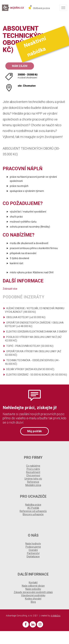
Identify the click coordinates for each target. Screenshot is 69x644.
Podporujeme (33, 547)
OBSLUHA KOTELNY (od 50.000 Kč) (26, 317)
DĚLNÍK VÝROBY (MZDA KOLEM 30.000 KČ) (30, 369)
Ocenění (33, 550)
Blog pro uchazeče (33, 514)
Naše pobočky (33, 589)
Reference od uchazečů (33, 511)
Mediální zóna (33, 485)
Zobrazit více (10, 289)
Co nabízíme (33, 466)
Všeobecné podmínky (33, 595)
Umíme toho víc (33, 479)
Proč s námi (33, 469)
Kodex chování (33, 599)
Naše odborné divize (33, 586)
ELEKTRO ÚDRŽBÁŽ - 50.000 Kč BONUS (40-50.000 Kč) (37, 375)
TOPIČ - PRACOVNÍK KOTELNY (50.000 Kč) (30, 346)
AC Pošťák (33, 508)
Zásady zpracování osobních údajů (33, 592)
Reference (33, 482)
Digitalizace (33, 556)
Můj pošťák (34, 431)
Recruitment (33, 472)
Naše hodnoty (33, 544)
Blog (33, 602)
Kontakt (33, 582)
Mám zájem (20, 66)
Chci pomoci (33, 475)
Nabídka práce (33, 505)
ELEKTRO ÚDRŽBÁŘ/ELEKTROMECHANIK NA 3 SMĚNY (37, 332)
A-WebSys (56, 616)
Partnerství (33, 553)
